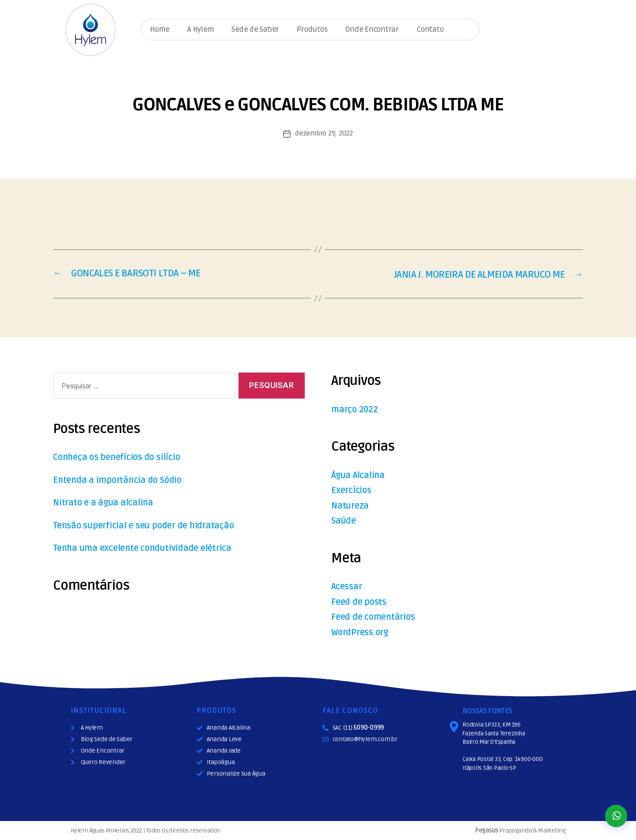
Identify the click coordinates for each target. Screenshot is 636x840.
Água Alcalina (359, 475)
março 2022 (357, 409)
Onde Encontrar (372, 29)
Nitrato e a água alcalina (105, 503)
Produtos (312, 29)
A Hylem (201, 29)
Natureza (351, 505)
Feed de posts (360, 601)
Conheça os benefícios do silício (121, 457)
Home (160, 29)
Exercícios (353, 490)
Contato (430, 29)
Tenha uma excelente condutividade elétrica (148, 548)
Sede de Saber (255, 29)
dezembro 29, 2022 (324, 133)
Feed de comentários (376, 616)
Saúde (344, 520)
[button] (616, 816)
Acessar (347, 586)
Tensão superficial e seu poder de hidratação (148, 525)
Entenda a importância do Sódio (120, 480)
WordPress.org (362, 632)
